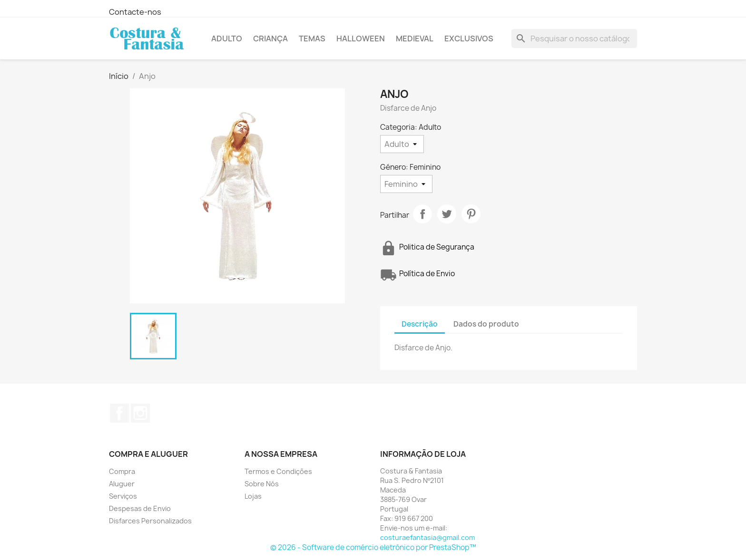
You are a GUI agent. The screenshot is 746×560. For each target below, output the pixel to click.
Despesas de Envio (140, 508)
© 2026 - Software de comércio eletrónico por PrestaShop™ (373, 547)
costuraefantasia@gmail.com (427, 537)
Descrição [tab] (420, 324)
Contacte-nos (135, 12)
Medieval (415, 39)
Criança (270, 39)
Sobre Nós (262, 484)
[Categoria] (402, 144)
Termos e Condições (278, 471)
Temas (312, 39)
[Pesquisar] (574, 39)
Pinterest (471, 214)
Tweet (447, 214)
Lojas (253, 496)
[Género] (406, 184)
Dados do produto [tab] (486, 324)
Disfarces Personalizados (150, 521)
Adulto (227, 39)
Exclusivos (469, 39)
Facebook (119, 413)
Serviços (123, 496)
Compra (122, 471)
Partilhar (422, 214)
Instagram (140, 413)
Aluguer (122, 484)
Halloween (361, 39)
